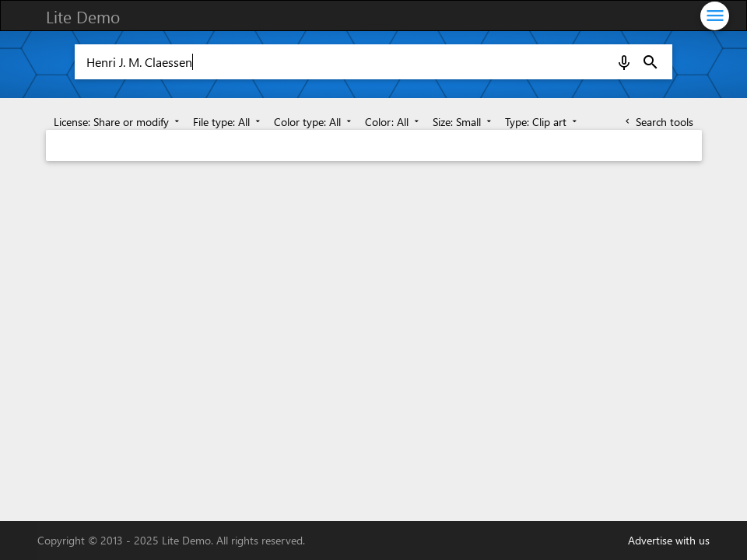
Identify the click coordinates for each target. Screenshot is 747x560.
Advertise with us (669, 540)
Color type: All (314, 122)
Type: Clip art (542, 122)
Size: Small (463, 122)
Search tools (658, 122)
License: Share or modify (118, 122)
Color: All (393, 122)
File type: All (228, 122)
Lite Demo (83, 16)
